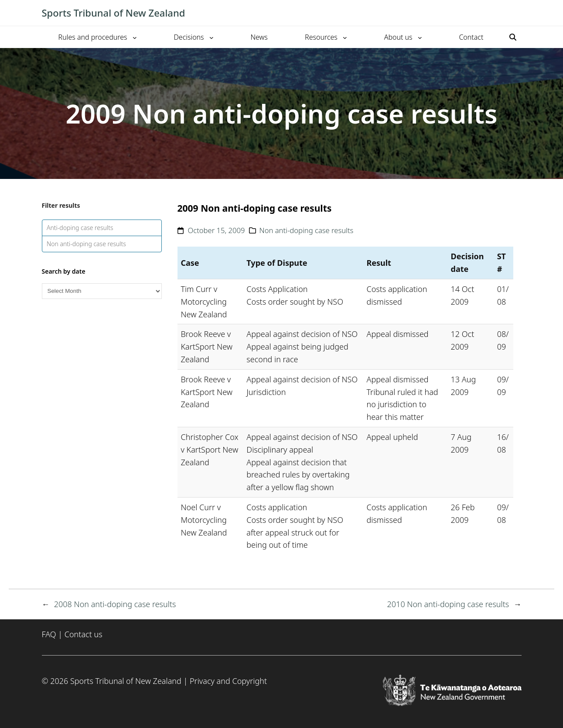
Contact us (84, 634)
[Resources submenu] (345, 37)
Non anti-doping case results (86, 244)
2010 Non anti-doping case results (448, 604)
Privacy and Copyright (228, 681)
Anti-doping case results (80, 228)
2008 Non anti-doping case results (115, 604)
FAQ (49, 634)
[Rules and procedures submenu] (135, 37)
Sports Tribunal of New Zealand (114, 13)
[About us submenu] (420, 37)
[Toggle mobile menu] (517, 13)
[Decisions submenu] (212, 37)
